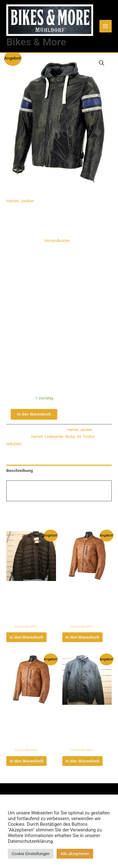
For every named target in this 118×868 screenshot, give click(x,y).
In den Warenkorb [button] (26, 637)
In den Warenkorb (34, 414)
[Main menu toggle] (106, 26)
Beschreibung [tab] (20, 470)
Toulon (89, 437)
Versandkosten (57, 241)
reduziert (14, 444)
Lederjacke (54, 437)
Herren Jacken (20, 201)
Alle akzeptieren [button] (75, 854)
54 (79, 437)
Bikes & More (36, 42)
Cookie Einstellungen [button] (31, 854)
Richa (70, 437)
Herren (37, 437)
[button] (102, 63)
